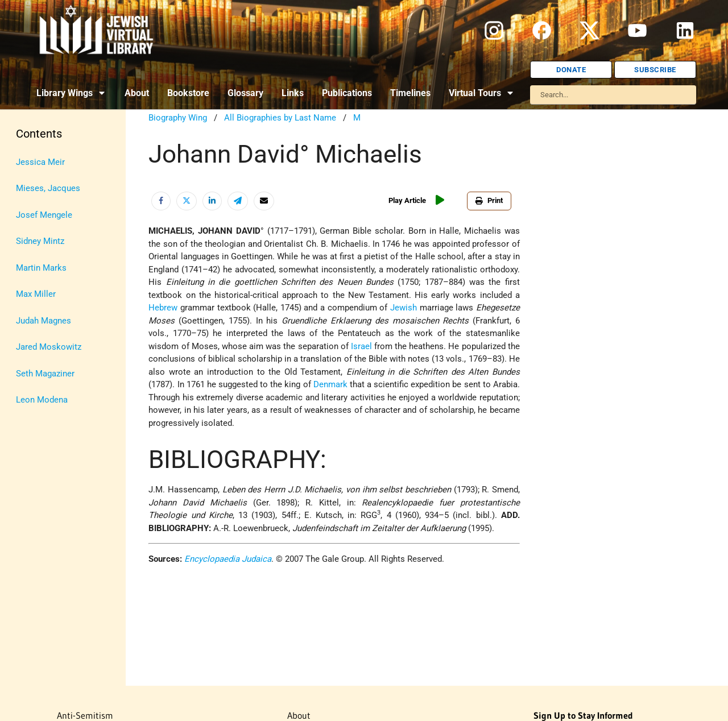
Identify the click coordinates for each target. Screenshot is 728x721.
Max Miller (36, 294)
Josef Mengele (44, 215)
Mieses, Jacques (48, 188)
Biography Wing (178, 118)
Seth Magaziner (45, 374)
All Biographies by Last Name (280, 118)
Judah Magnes (44, 321)
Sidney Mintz (40, 241)
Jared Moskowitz (49, 347)
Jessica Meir (40, 162)
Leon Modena (42, 400)
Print (489, 200)
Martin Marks (41, 268)
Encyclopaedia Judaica (228, 559)
